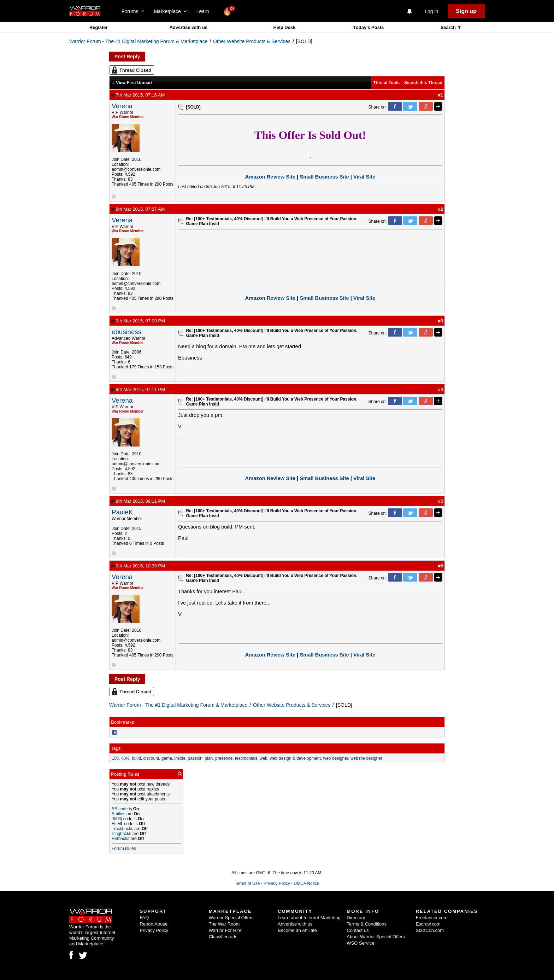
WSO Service (360, 943)
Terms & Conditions (367, 924)
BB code (120, 809)
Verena (122, 106)
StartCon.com (430, 930)
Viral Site (364, 177)
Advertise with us (188, 27)
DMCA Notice (306, 883)
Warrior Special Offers (231, 918)
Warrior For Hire (225, 930)
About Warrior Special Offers (376, 937)
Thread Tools (387, 83)
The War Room (224, 924)
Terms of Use (247, 883)
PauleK (122, 512)
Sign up (466, 11)
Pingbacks (121, 834)
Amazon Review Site (270, 177)
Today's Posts (369, 27)
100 (115, 758)
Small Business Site (324, 177)
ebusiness (126, 332)
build (136, 758)
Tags (116, 748)
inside (180, 758)
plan (209, 758)
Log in (431, 11)
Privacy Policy (277, 883)
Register (99, 27)
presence (224, 758)
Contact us (358, 930)
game (167, 758)
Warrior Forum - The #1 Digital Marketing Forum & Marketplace (138, 41)
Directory (356, 918)
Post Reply (127, 57)
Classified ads (223, 937)
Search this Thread (423, 83)
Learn (205, 11)
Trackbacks (122, 829)
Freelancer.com (432, 918)
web (264, 758)
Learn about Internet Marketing (309, 918)
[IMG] (117, 819)
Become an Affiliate (297, 930)
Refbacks (120, 839)
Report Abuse (154, 924)
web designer (335, 758)
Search (449, 27)
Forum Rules (124, 848)
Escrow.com (428, 924)
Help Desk (284, 27)
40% (125, 758)
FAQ (144, 918)
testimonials (246, 758)
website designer (366, 758)
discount (151, 758)
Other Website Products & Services (252, 41)
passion (195, 758)
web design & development (295, 758)
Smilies (119, 814)
